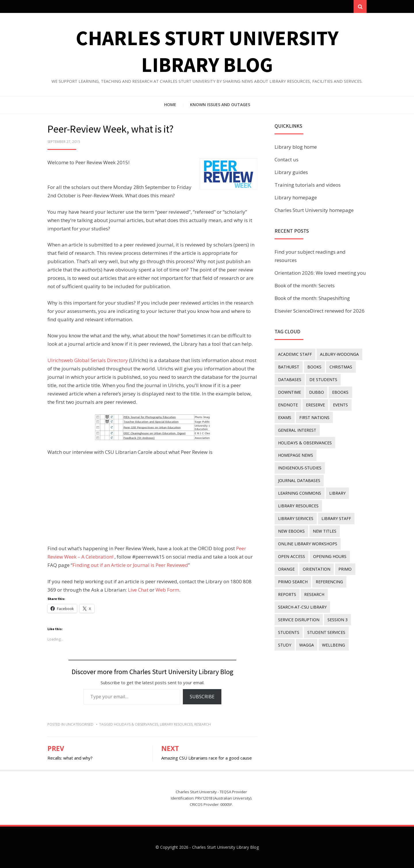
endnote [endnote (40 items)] (288, 405)
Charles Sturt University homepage (314, 210)
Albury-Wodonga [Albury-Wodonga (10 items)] (339, 354)
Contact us (286, 160)
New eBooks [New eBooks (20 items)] (329, 518)
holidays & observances (136, 724)
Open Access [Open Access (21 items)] (292, 556)
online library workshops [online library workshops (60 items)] (308, 543)
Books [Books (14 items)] (314, 367)
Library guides (291, 172)
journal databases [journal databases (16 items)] (299, 480)
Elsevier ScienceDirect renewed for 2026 (320, 311)
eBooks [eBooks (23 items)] (340, 392)
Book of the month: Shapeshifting (312, 298)
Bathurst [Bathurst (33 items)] (289, 367)
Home (170, 105)
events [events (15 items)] (340, 405)
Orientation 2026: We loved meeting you (320, 273)
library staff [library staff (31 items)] (293, 518)
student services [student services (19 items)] (326, 631)
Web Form (167, 590)
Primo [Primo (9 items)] (345, 568)
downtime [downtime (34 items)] (290, 392)
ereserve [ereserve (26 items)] (315, 405)
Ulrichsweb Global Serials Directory (88, 361)
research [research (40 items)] (314, 593)
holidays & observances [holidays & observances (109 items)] (305, 442)
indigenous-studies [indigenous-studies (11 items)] (300, 468)
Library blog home (296, 147)
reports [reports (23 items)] (287, 593)
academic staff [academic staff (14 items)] (295, 354)
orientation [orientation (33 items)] (317, 568)
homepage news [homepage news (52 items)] (296, 455)
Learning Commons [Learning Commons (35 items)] (300, 493)
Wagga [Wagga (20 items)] (307, 644)
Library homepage (296, 197)
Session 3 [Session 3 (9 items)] (338, 619)
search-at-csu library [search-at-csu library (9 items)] (302, 606)
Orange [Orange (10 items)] (286, 568)
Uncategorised (79, 724)
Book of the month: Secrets (305, 285)
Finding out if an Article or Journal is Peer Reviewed (130, 565)
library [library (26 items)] (337, 493)
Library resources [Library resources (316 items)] (298, 505)
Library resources (176, 724)
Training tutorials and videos (308, 185)
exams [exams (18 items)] (285, 417)
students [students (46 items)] (289, 631)
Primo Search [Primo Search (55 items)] (293, 581)
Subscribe (202, 697)
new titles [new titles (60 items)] (290, 530)
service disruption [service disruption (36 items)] (299, 619)
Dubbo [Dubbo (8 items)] (317, 392)
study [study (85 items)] (285, 644)
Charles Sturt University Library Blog (225, 847)
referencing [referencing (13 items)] (329, 581)
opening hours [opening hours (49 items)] (330, 556)
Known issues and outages (220, 105)
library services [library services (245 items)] (344, 505)
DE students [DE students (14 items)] (323, 379)
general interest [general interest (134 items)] (297, 430)
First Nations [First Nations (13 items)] (314, 417)
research (203, 724)
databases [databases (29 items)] (290, 379)
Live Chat (138, 590)
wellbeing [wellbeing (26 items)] (333, 644)
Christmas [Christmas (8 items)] (341, 367)
